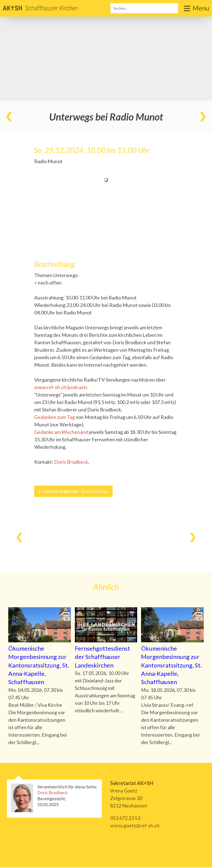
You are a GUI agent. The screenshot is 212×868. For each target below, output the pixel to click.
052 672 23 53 (125, 819)
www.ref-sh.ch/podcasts (61, 387)
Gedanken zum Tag (55, 417)
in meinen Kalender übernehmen (73, 491)
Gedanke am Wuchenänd (61, 432)
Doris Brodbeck (71, 462)
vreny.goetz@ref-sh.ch (135, 826)
